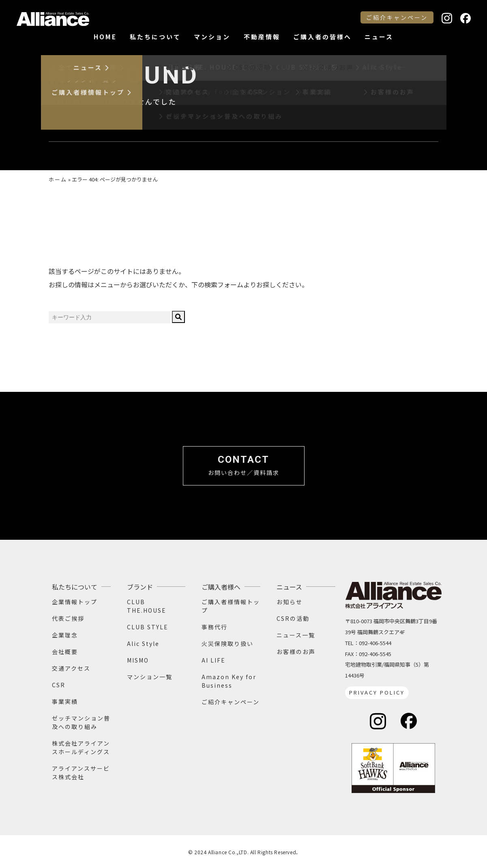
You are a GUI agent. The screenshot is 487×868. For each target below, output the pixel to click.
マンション (212, 37)
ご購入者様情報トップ (231, 606)
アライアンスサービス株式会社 (81, 773)
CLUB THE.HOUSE (147, 606)
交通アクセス (71, 668)
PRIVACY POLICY (377, 692)
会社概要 (65, 652)
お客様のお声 (296, 652)
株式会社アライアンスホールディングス (81, 747)
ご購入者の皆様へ (322, 37)
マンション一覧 (150, 677)
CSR (59, 685)
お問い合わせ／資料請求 (244, 465)
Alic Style (143, 644)
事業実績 (65, 701)
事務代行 (215, 627)
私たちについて (155, 37)
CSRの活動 (293, 618)
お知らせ (290, 602)
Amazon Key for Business (229, 681)
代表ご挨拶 (68, 618)
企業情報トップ (75, 602)
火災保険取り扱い (227, 644)
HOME (105, 37)
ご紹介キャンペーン (397, 17)
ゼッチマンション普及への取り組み (81, 722)
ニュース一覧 (296, 635)
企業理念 (65, 635)
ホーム (58, 179)
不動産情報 (262, 37)
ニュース (379, 37)
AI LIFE (213, 660)
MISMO (138, 660)
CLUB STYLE (148, 627)
